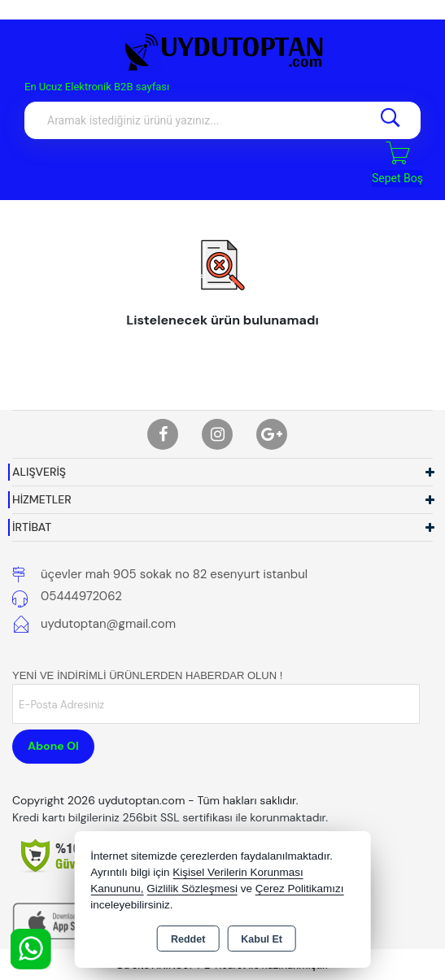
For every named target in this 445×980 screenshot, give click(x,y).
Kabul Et (262, 939)
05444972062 (81, 596)
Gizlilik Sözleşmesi (192, 889)
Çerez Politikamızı (300, 889)
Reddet (188, 939)
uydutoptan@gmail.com (108, 624)
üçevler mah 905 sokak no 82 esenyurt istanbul (174, 574)
